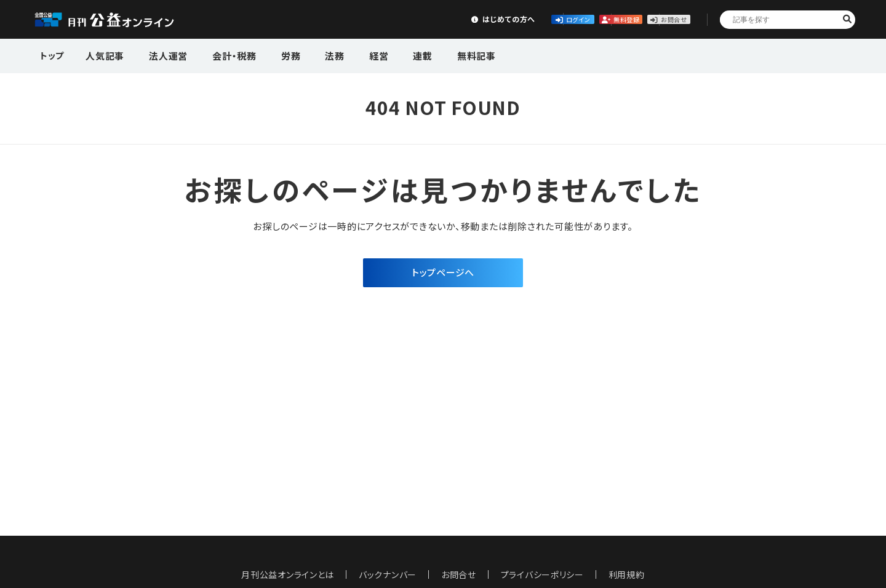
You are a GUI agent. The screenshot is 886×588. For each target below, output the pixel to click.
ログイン (471, 19)
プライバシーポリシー (543, 574)
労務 (271, 54)
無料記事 (432, 54)
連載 (385, 54)
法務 (309, 54)
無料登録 (563, 19)
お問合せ (653, 19)
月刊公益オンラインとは (288, 574)
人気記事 (104, 54)
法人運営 (161, 54)
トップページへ (443, 273)
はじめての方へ (380, 19)
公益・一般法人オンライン (123, 20)
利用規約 (627, 574)
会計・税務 (221, 54)
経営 (347, 54)
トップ (53, 54)
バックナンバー (388, 574)
